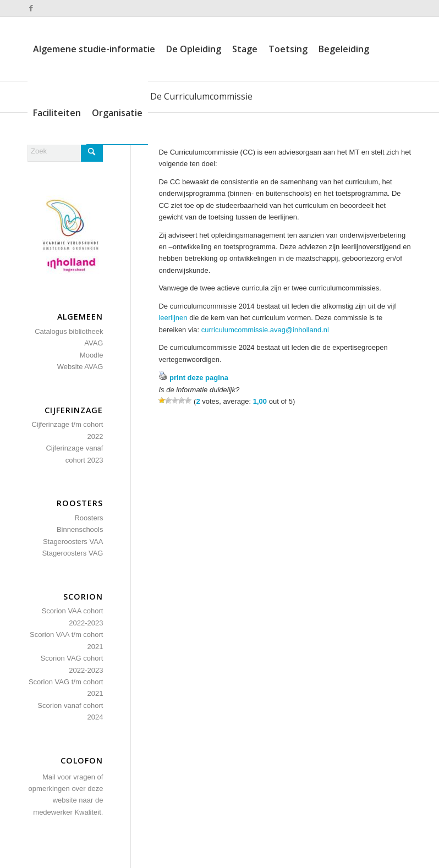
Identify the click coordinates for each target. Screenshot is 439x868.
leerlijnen (173, 318)
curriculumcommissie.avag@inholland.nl (265, 330)
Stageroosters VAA (73, 542)
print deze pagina (199, 378)
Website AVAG (80, 367)
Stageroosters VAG (72, 553)
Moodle (92, 355)
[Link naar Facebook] (31, 8)
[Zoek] (65, 151)
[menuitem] (94, 49)
